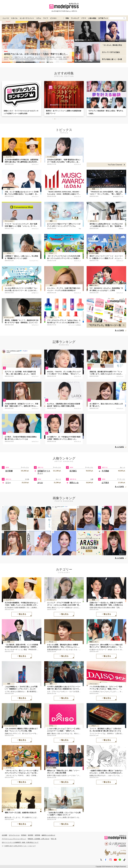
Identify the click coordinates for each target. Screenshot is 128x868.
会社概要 (5, 835)
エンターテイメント (27, 18)
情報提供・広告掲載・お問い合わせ (39, 839)
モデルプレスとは (14, 835)
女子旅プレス (103, 18)
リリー (8, 483)
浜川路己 (73, 471)
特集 (67, 18)
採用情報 (37, 835)
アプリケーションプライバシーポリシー (14, 839)
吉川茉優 (9, 471)
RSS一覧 (54, 839)
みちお (40, 483)
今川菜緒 (105, 471)
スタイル (14, 18)
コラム (39, 18)
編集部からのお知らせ (48, 835)
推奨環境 (31, 835)
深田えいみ (74, 483)
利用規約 (24, 835)
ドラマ (84, 18)
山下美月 (105, 483)
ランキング (75, 18)
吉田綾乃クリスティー (44, 472)
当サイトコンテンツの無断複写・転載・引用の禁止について (20, 842)
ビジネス (53, 18)
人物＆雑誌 (92, 18)
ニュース (6, 18)
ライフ (46, 18)
